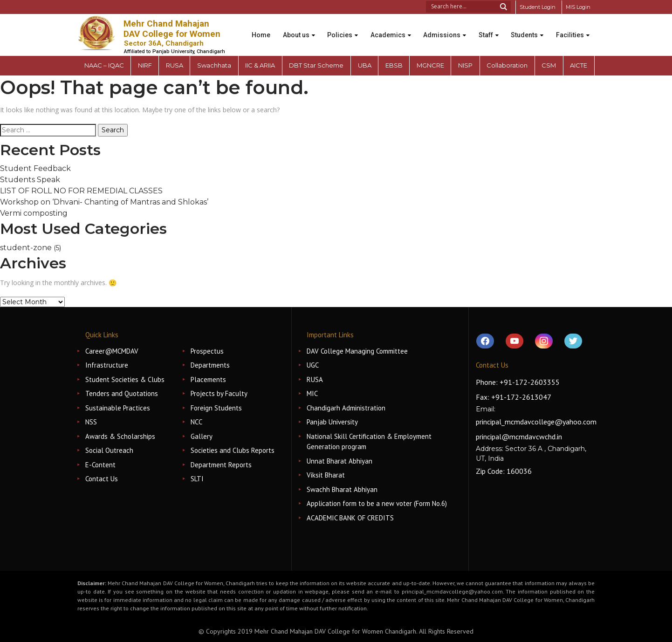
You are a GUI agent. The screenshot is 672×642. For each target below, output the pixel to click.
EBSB (394, 65)
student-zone (26, 248)
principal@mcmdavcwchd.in (519, 437)
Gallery (202, 436)
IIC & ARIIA (260, 65)
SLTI (197, 479)
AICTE (579, 65)
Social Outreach (109, 450)
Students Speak (30, 180)
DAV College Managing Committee (357, 351)
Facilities (254, 41)
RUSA (315, 379)
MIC (312, 393)
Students (528, 28)
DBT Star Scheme (316, 65)
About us (287, 28)
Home (250, 28)
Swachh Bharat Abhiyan (342, 489)
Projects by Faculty (219, 393)
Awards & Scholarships (120, 436)
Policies (334, 28)
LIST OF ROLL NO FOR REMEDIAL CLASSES (81, 191)
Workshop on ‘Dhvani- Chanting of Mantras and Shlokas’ (104, 202)
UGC (313, 365)
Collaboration (507, 65)
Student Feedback (35, 168)
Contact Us (102, 479)
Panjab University (332, 422)
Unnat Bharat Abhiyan (339, 461)
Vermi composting (34, 213)
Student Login (534, 7)
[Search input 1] (459, 6)
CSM (549, 65)
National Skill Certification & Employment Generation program (369, 442)
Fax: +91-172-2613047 (514, 397)
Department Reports (221, 465)
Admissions (441, 28)
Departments (210, 365)
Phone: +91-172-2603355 (518, 382)
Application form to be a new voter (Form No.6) (377, 503)
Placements (208, 379)
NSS (91, 422)
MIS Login (577, 7)
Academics (384, 28)
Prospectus (207, 351)
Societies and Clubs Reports (233, 450)
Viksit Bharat (326, 475)
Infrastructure (107, 365)
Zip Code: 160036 (504, 471)
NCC (196, 422)
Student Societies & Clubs (125, 379)
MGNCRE (430, 65)
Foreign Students (216, 408)
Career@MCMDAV (112, 351)
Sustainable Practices (118, 408)
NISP (465, 65)
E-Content (100, 465)
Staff (487, 28)
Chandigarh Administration (346, 408)
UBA (365, 65)
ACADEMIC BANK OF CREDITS (350, 518)
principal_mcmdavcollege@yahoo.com (536, 422)
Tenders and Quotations (122, 393)
